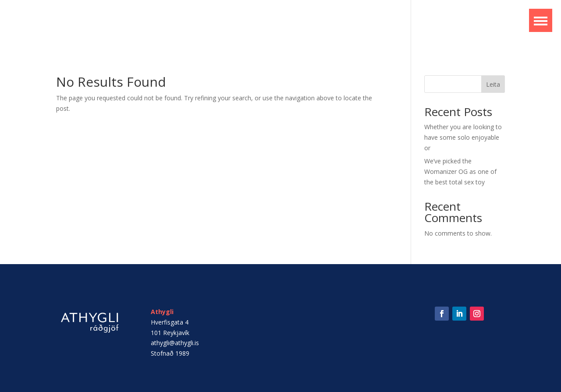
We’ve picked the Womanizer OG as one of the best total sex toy (460, 171)
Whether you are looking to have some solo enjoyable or (463, 137)
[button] (541, 20)
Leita (493, 84)
